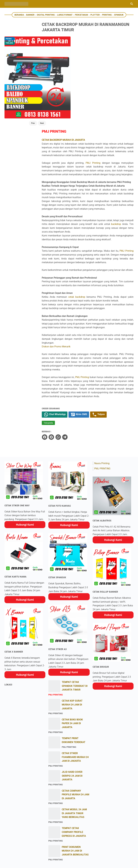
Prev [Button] (23, 83)
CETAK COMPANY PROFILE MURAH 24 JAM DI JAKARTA (75, 749)
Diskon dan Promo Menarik (68, 297)
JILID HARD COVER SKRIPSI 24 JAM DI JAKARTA (72, 730)
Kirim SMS (92, 369)
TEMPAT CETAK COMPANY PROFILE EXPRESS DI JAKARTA (74, 787)
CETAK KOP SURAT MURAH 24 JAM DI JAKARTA (72, 659)
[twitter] (64, 392)
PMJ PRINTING (102, 423)
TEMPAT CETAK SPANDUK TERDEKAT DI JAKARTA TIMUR (75, 641)
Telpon (112, 369)
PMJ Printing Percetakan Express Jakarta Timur (73, 863)
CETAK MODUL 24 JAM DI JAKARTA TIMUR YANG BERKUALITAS (74, 768)
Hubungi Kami (25, 479)
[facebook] (57, 392)
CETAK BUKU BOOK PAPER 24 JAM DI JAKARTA (72, 678)
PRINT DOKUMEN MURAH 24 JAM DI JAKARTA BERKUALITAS (75, 805)
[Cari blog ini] (132, 4)
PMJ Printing (107, 75)
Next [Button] (32, 83)
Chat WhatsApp (67, 369)
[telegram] (77, 392)
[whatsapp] (70, 392)
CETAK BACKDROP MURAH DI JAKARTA (76, 49)
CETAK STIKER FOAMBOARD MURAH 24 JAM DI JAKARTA (75, 712)
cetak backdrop (87, 240)
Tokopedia (61, 378)
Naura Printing (102, 418)
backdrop (59, 156)
